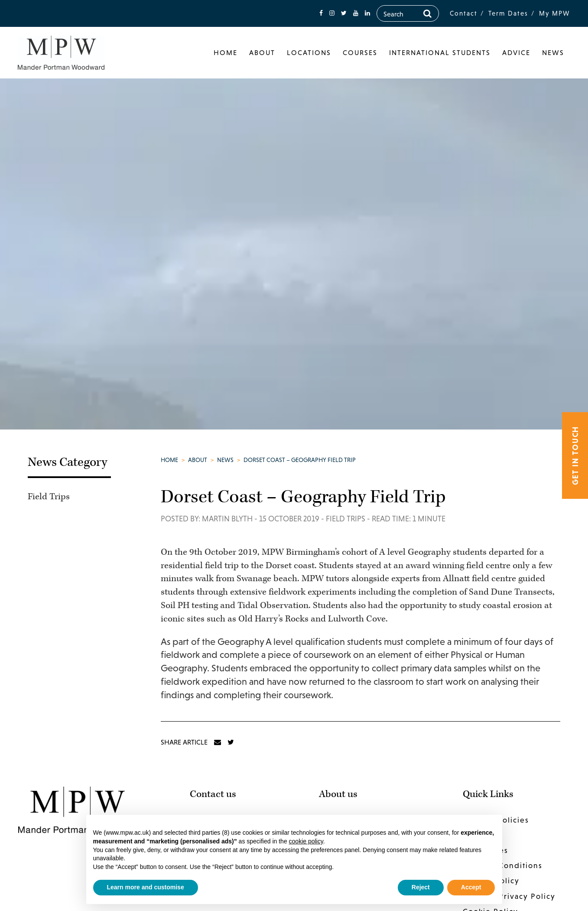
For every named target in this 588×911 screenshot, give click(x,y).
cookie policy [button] (306, 841)
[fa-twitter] (344, 13)
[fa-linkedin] (367, 13)
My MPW (555, 13)
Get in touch (575, 456)
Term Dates (508, 13)
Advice (516, 52)
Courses (360, 52)
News (553, 52)
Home (226, 52)
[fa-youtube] (356, 13)
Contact (464, 13)
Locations (309, 52)
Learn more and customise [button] (146, 887)
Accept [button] (471, 887)
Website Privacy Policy (509, 896)
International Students (440, 52)
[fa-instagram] (332, 13)
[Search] (427, 13)
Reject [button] (421, 887)
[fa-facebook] (321, 13)
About (262, 52)
